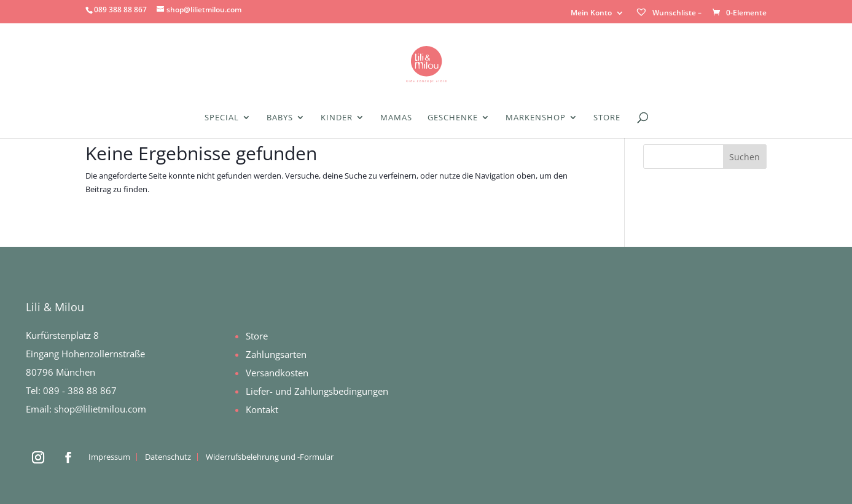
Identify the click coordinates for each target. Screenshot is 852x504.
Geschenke (453, 118)
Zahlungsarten (276, 354)
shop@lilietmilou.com (100, 409)
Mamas (396, 118)
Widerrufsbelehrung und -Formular (270, 457)
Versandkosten (277, 373)
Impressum (109, 457)
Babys (280, 118)
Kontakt (262, 409)
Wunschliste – (668, 13)
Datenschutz (168, 457)
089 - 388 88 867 (80, 390)
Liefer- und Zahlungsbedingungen (317, 391)
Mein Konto (591, 14)
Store (607, 118)
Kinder (337, 118)
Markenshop (536, 118)
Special (222, 118)
